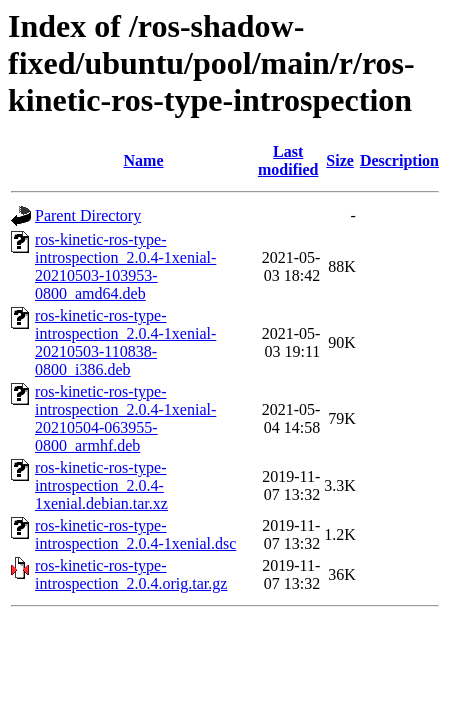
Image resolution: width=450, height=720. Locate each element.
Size (340, 160)
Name (144, 160)
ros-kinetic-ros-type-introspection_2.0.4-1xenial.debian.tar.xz (101, 485)
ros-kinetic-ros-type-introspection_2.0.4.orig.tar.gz (131, 574)
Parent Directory (88, 215)
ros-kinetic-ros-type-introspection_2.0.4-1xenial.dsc (135, 534)
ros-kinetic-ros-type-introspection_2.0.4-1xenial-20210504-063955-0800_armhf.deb (125, 418)
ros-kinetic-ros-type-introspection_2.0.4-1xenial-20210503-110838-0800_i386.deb (125, 342)
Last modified (288, 160)
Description (399, 160)
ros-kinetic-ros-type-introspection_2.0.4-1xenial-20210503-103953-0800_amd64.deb (125, 266)
